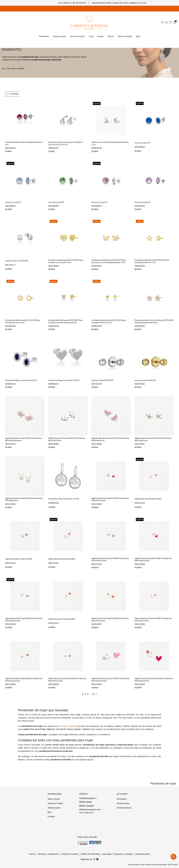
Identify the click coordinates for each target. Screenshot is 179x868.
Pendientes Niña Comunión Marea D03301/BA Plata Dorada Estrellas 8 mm (154, 321)
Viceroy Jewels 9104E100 (145, 380)
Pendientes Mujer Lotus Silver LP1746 (64, 499)
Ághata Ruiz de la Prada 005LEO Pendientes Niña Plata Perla (153, 439)
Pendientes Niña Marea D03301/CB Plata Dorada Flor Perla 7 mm (22, 321)
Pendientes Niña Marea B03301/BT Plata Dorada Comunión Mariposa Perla (65, 321)
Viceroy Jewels (74, 729)
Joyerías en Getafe (55, 803)
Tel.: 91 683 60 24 (86, 813)
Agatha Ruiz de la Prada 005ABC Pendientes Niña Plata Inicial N (153, 559)
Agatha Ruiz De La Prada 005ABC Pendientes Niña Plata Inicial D (110, 680)
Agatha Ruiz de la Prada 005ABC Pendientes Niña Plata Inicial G (24, 680)
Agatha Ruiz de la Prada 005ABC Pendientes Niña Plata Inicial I (110, 499)
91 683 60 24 (66, 3)
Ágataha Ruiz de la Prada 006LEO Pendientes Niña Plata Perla (110, 439)
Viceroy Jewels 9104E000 (102, 380)
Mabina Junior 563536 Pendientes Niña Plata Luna (110, 143)
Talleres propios (54, 808)
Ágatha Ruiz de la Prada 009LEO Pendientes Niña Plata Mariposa (24, 439)
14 (93, 694)
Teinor (176, 865)
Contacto (51, 817)
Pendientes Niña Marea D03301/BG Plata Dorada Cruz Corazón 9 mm (66, 261)
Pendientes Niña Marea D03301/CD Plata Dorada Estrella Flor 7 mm (152, 261)
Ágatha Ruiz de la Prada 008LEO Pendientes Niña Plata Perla (67, 439)
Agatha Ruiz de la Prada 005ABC (148, 499)
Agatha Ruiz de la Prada (35, 729)
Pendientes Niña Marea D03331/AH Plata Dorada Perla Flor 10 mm (109, 321)
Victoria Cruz (89, 729)
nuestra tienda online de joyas (59, 745)
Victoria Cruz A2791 (142, 143)
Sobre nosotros (54, 799)
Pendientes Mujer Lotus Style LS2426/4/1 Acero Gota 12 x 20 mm (66, 143)
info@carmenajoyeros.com (90, 810)
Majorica (51, 729)
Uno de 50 (61, 729)
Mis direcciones (123, 803)
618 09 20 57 (81, 3)
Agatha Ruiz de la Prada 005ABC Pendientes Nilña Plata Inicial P (110, 559)
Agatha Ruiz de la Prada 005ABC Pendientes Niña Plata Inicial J (153, 619)
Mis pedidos (122, 799)
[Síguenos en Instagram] (97, 859)
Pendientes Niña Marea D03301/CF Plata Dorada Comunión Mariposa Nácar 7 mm (109, 261)
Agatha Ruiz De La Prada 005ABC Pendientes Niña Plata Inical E (67, 680)
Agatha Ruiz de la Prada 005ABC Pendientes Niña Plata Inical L (110, 619)
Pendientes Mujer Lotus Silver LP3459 (21, 380)
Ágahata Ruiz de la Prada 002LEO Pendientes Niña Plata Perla (24, 499)
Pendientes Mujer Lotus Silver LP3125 (64, 380)
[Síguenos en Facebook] (94, 859)
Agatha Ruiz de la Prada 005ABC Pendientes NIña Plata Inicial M (24, 619)
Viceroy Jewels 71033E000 (17, 261)
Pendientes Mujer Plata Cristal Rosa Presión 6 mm (24, 143)
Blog (49, 812)
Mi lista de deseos (124, 808)
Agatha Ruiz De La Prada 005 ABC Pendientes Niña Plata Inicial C (154, 680)
